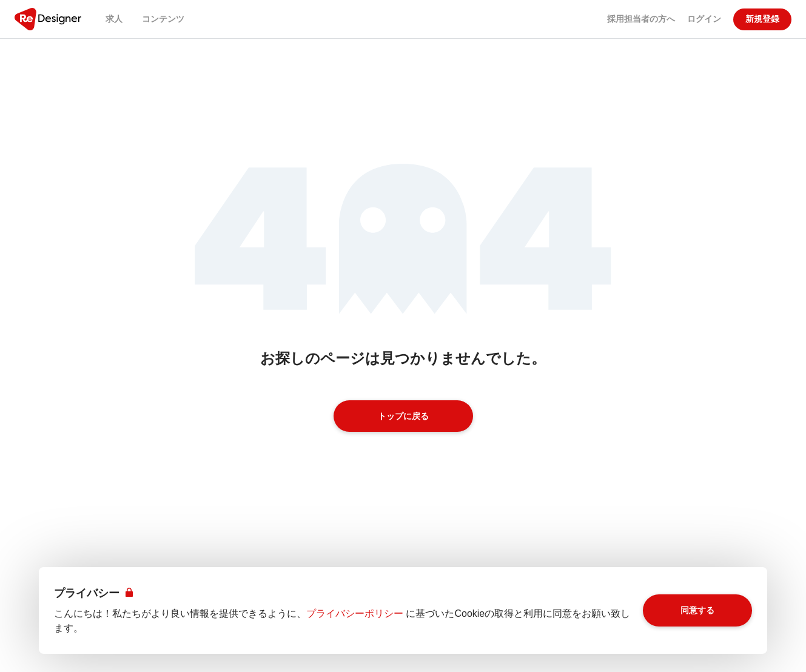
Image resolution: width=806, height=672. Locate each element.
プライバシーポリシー (355, 613)
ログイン (704, 19)
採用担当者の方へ (641, 19)
